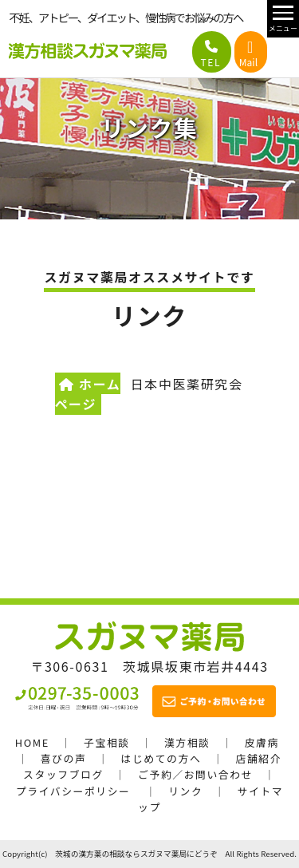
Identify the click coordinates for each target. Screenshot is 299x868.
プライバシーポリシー (73, 791)
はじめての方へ (161, 758)
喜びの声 (64, 758)
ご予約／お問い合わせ (195, 774)
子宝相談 (107, 742)
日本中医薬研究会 (187, 384)
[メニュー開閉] (283, 19)
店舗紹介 (258, 758)
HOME (32, 742)
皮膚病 (262, 742)
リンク (185, 791)
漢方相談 (187, 742)
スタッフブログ (63, 774)
